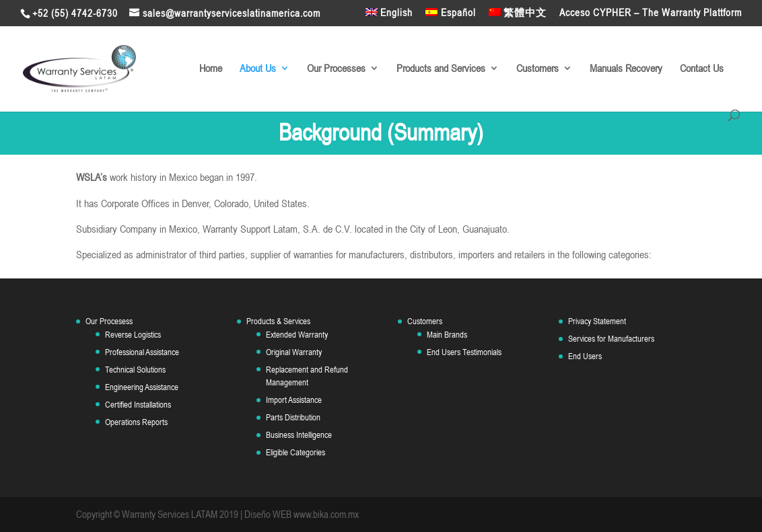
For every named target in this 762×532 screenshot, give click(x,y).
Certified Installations (138, 405)
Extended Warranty (297, 335)
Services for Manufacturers (611, 339)
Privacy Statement (597, 321)
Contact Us (702, 69)
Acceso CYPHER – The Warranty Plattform (651, 13)
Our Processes (336, 69)
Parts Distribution (293, 417)
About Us (258, 69)
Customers (538, 69)
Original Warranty (294, 352)
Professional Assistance (142, 352)
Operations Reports (136, 422)
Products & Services (278, 321)
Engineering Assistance (142, 387)
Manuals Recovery (626, 69)
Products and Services (441, 69)
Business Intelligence (299, 435)
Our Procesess (109, 321)
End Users (585, 356)
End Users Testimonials (464, 352)
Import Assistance (294, 400)
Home (211, 69)
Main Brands (447, 335)
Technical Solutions (135, 370)
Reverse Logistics (133, 335)
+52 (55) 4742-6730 (75, 13)
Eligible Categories (296, 452)
